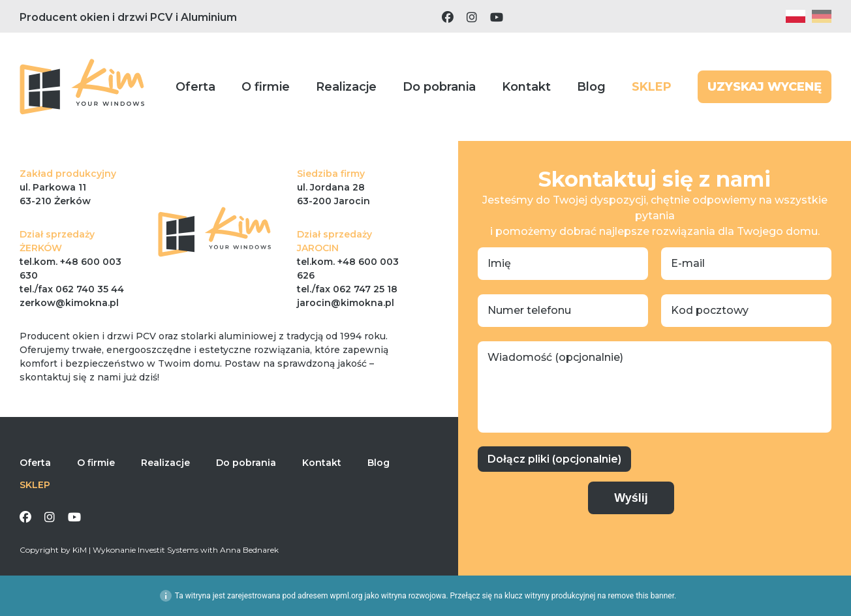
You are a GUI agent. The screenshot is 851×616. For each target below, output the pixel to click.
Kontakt (526, 87)
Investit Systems (168, 550)
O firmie (266, 87)
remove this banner (641, 596)
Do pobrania (439, 87)
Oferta (195, 87)
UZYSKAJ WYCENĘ (765, 87)
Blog (591, 87)
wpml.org (347, 596)
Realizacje (346, 87)
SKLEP (652, 87)
